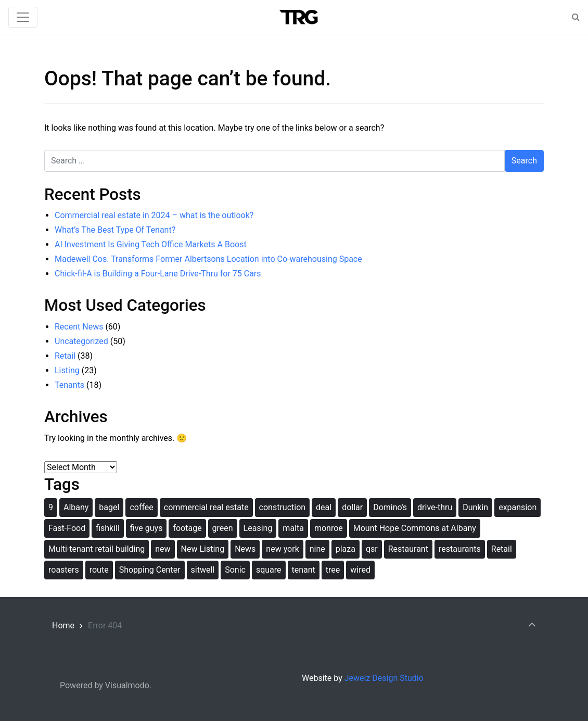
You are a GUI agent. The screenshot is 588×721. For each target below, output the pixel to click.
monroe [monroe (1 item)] (329, 528)
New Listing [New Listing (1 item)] (203, 549)
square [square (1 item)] (269, 570)
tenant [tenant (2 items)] (304, 570)
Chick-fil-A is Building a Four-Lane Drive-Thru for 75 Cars (158, 274)
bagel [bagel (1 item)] (109, 507)
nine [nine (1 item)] (317, 549)
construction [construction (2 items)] (283, 507)
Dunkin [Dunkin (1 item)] (475, 507)
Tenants (69, 385)
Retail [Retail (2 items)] (502, 549)
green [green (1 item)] (223, 528)
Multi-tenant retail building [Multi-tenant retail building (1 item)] (97, 549)
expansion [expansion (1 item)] (517, 507)
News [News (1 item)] (245, 549)
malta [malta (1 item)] (293, 528)
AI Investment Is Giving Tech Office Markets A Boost (151, 244)
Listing (67, 370)
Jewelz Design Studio (384, 678)
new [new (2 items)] (163, 549)
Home (63, 625)
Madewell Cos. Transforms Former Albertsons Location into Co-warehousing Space (208, 259)
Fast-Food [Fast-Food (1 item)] (67, 528)
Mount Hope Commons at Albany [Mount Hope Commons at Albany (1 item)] (415, 528)
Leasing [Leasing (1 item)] (258, 528)
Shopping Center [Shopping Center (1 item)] (150, 570)
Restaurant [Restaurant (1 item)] (408, 549)
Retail (65, 356)
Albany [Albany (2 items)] (76, 507)
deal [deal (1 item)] (324, 507)
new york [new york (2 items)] (282, 549)
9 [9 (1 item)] (51, 507)
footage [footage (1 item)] (187, 528)
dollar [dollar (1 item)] (352, 507)
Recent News (79, 327)
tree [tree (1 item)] (333, 570)
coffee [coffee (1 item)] (141, 507)
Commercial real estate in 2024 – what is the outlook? (154, 215)
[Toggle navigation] (23, 17)
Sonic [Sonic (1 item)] (235, 570)
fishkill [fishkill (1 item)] (108, 528)
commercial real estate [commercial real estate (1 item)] (206, 507)
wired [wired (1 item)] (360, 570)
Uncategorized (81, 341)
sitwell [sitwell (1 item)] (203, 570)
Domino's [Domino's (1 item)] (390, 507)
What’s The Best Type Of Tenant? (115, 230)
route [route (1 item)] (99, 570)
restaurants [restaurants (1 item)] (460, 549)
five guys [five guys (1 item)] (146, 528)
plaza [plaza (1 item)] (346, 549)
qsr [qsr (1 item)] (372, 549)
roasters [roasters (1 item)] (64, 570)
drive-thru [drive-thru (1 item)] (435, 507)
